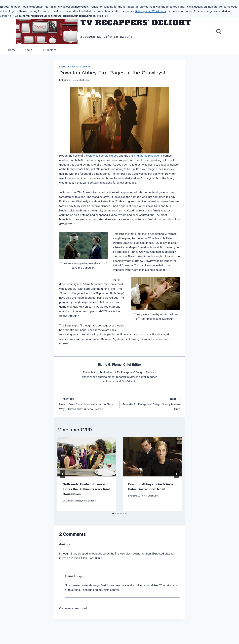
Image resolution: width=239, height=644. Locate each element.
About (28, 50)
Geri (62, 544)
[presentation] (87, 457)
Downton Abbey (68, 67)
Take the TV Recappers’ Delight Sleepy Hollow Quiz (151, 404)
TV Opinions (49, 50)
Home (12, 50)
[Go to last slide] (63, 474)
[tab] (113, 514)
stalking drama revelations (145, 156)
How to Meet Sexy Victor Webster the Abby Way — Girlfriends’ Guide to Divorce (88, 404)
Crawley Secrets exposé (103, 156)
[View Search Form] (219, 32)
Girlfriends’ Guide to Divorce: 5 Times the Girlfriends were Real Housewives (86, 489)
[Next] (176, 474)
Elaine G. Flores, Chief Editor (76, 80)
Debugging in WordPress (150, 11)
